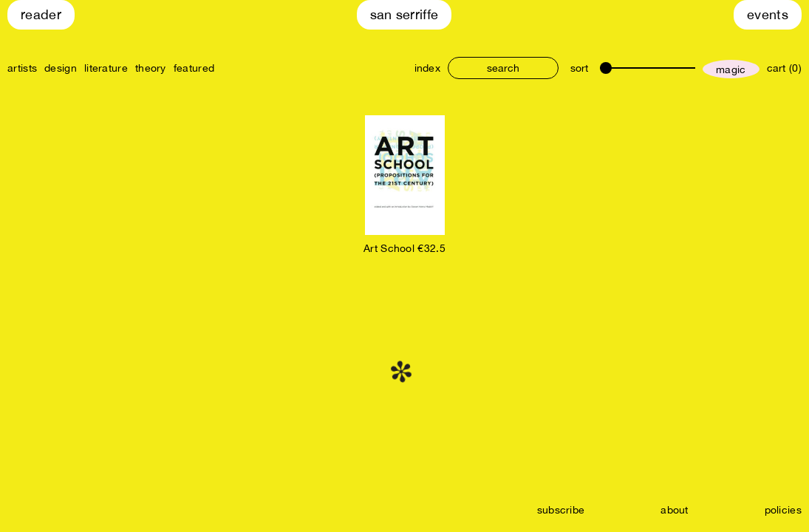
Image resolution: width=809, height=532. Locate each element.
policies (783, 510)
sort (579, 68)
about (675, 510)
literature (106, 68)
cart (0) (784, 68)
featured (194, 68)
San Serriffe (404, 14)
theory (151, 68)
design (61, 68)
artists (22, 68)
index (428, 68)
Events (768, 14)
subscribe (561, 510)
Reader (41, 14)
